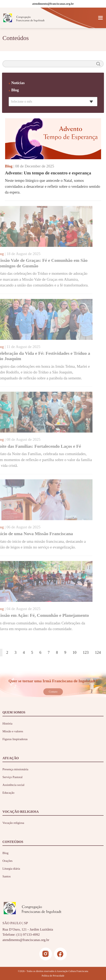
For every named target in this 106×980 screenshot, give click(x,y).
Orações (7, 861)
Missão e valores (13, 731)
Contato (53, 692)
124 (98, 652)
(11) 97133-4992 (28, 935)
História (7, 724)
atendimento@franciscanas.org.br (26, 940)
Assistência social (13, 785)
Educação (8, 793)
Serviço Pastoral (12, 777)
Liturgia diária (11, 869)
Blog (15, 90)
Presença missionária (15, 769)
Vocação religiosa (13, 823)
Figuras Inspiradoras (15, 739)
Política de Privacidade (53, 976)
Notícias (18, 83)
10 (75, 652)
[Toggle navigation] (100, 18)
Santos (7, 876)
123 (86, 652)
